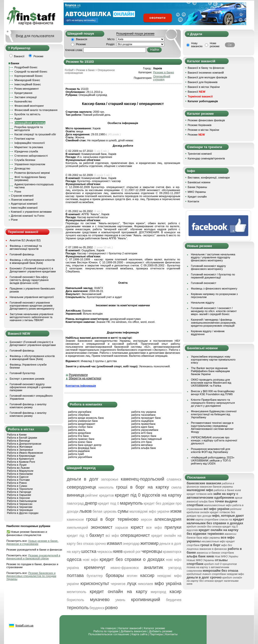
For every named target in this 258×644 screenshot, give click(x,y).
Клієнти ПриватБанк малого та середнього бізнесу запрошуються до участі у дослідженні (213, 403)
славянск (174, 479)
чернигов (118, 584)
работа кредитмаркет (82, 424)
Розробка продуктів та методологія (29, 129)
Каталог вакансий (130, 628)
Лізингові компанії (22, 200)
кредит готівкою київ (200, 494)
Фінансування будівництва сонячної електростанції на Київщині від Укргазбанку (214, 414)
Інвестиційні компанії (24, 208)
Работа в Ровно (17, 483)
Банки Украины (197, 187)
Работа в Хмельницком (22, 501)
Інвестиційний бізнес (28, 84)
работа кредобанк (80, 433)
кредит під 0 (77, 536)
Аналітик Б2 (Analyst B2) (25, 240)
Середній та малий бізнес (31, 72)
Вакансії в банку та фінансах (206, 68)
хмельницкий (78, 528)
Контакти (194, 201)
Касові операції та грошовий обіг (35, 134)
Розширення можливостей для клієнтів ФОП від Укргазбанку (211, 450)
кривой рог (132, 552)
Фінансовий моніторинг (29, 106)
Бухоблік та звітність (28, 114)
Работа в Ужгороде (19, 492)
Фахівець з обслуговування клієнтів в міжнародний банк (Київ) (32, 261)
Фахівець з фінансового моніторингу (214, 288)
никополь (106, 487)
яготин (132, 576)
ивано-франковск (125, 568)
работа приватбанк (143, 424)
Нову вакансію (197, 45)
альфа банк (207, 501)
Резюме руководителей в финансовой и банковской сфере (33, 557)
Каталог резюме (154, 628)
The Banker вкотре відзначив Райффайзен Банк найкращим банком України (210, 371)
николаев (146, 584)
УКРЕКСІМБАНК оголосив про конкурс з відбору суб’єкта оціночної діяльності (214, 440)
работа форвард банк (82, 448)
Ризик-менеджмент (27, 89)
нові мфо (90, 560)
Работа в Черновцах (20, 510)
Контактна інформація (81, 386)
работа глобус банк (80, 427)
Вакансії (197, 92)
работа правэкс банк (81, 439)
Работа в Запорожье (20, 450)
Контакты (171, 634)
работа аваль (77, 430)
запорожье (110, 479)
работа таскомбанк (144, 415)
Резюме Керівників (200, 125)
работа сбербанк (79, 415)
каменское (75, 519)
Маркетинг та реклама (29, 147)
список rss (226, 519)
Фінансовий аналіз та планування (36, 110)
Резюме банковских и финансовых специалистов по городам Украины (31, 576)
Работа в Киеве (17, 435)
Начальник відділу (203, 303)
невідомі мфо (235, 574)
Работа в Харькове (19, 495)
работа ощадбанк (143, 421)
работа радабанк (79, 451)
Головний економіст (204, 283)
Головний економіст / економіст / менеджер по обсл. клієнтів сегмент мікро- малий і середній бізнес (214, 311)
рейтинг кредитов (100, 495)
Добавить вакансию (134, 631)
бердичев (174, 600)
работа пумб (76, 454)
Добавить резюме (161, 631)
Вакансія (82, 39)
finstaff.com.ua (24, 625)
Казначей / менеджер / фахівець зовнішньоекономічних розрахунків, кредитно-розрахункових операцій (214, 323)
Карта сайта (140, 634)
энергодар (131, 544)
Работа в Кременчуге (21, 459)
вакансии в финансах (213, 549)
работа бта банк (78, 436)
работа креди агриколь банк (86, 418)
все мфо (154, 528)
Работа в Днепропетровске (24, 444)
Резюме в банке (164, 72)
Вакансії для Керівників (203, 82)
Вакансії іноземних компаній (206, 73)
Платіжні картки (25, 139)
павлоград (75, 503)
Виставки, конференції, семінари (209, 178)
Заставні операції (26, 97)
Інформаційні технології (30, 143)
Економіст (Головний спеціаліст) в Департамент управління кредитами (33, 270)
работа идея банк (143, 427)
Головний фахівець (22, 254)
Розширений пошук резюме (135, 34)
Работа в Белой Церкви (22, 438)
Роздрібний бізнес (26, 67)
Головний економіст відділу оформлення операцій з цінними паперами (31, 387)
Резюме (81, 44)
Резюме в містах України (203, 130)
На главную (108, 628)
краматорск (172, 552)
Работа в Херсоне (19, 498)
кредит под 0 (109, 503)
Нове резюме (215, 45)
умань (120, 600)
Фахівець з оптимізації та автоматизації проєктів (26, 247)
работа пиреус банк (144, 436)
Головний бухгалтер (23, 373)
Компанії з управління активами (31, 212)
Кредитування (24, 93)
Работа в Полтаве (18, 480)
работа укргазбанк (80, 412)
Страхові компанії (22, 196)
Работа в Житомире (20, 447)
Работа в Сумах (17, 486)
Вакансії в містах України (204, 87)
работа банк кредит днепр (85, 445)
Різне (18, 192)
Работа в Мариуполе (20, 471)
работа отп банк (142, 442)
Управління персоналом (30, 164)
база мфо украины (208, 538)
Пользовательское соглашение (109, 634)
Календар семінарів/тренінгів (206, 158)
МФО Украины (197, 192)
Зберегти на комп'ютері (85, 378)
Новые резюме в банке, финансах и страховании (32, 542)
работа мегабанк (142, 445)
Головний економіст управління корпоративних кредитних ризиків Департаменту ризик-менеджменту (32, 306)
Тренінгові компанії (200, 154)
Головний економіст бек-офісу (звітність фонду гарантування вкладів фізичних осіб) (29, 280)
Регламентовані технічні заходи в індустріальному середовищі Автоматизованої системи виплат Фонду (212, 427)
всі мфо (112, 536)
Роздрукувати (78, 375)
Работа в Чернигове (20, 507)
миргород (158, 592)
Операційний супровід (30, 123)
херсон (146, 519)
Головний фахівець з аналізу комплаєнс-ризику (28, 406)
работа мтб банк (142, 433)
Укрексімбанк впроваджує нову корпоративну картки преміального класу (213, 360)
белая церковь (105, 511)
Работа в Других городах (23, 513)
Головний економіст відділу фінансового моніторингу (208, 267)
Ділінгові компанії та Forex (28, 216)
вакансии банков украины (217, 487)
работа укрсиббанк (80, 457)
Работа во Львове (18, 468)
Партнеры (156, 634)
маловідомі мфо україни (149, 511)
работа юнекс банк (80, 442)
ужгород (175, 568)
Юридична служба (26, 151)
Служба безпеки (25, 160)
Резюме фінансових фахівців (206, 120)
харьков (122, 528)
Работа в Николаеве (20, 474)
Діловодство (22, 168)
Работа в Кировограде (21, 456)
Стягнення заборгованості (31, 156)
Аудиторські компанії (24, 204)
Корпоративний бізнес (29, 76)
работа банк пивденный (147, 439)
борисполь (76, 600)
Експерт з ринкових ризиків (27, 379)
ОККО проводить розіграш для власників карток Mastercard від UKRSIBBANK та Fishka (211, 383)
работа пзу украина (144, 412)
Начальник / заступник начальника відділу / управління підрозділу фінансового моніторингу (213, 257)
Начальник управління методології (32, 297)
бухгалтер (95, 576)
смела (177, 487)
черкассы (105, 552)
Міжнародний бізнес (27, 80)
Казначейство (23, 101)
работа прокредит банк (146, 418)
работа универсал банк (83, 421)
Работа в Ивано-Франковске (25, 453)
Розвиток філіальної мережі (32, 173)
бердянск (97, 608)
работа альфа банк (144, 448)
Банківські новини (199, 182)
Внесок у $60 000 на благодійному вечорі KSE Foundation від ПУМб (213, 393)
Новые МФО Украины (201, 560)
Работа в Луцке (17, 465)
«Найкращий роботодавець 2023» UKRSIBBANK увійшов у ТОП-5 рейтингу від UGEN (213, 460)
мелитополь (77, 592)
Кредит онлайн (197, 197)
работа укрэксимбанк (145, 430)
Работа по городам (106, 631)
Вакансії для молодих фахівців (207, 77)
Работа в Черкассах (20, 504)
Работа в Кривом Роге (21, 462)
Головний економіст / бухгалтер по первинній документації (213, 276)
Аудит (18, 119)
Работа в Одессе (18, 477)
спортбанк (227, 553)
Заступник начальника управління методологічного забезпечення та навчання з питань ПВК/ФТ (32, 317)
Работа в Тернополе (20, 489)
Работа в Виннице (19, 441)
